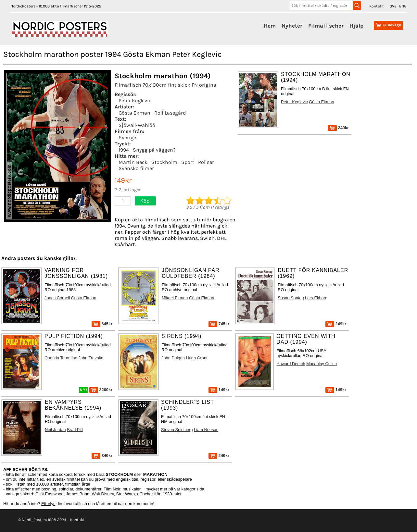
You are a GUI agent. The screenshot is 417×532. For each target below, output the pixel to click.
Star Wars (126, 494)
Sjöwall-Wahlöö (137, 125)
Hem (270, 26)
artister (57, 484)
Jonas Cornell (57, 298)
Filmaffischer (326, 26)
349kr (102, 456)
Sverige (127, 137)
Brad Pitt (75, 430)
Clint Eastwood (50, 494)
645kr (102, 324)
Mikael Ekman (175, 298)
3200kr (101, 390)
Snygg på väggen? (154, 150)
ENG (403, 6)
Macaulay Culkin (322, 364)
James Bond (78, 494)
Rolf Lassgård (170, 113)
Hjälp (356, 26)
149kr (219, 390)
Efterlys (48, 504)
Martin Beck (133, 162)
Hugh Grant (196, 358)
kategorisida (193, 489)
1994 (124, 150)
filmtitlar (72, 484)
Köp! (145, 201)
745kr (219, 324)
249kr (338, 128)
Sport (188, 162)
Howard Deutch (291, 364)
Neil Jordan (55, 430)
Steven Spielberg (177, 430)
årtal (86, 484)
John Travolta (91, 358)
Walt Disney (103, 494)
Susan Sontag (291, 298)
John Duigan (173, 358)
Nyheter (292, 26)
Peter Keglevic (135, 100)
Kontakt (377, 6)
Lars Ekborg (316, 298)
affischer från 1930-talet (159, 494)
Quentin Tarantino (61, 358)
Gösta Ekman (134, 113)
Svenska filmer (136, 168)
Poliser (206, 162)
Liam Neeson (206, 430)
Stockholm (164, 162)
